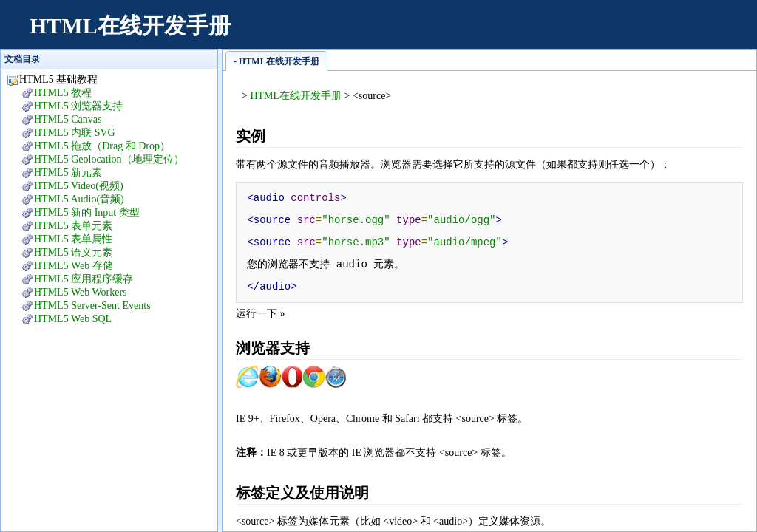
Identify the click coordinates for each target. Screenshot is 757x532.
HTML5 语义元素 (73, 252)
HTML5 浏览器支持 (78, 106)
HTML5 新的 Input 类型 (87, 212)
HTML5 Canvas (68, 119)
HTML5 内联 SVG (75, 133)
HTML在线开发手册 (130, 25)
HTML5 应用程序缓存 (84, 279)
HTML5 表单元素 (73, 226)
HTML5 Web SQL (73, 319)
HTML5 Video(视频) (79, 186)
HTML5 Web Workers (81, 292)
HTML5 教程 (63, 93)
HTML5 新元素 (68, 173)
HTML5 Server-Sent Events (92, 306)
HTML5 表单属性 (73, 239)
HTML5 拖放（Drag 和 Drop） (102, 146)
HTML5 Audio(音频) (79, 199)
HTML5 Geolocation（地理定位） (109, 159)
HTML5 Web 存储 (74, 266)
